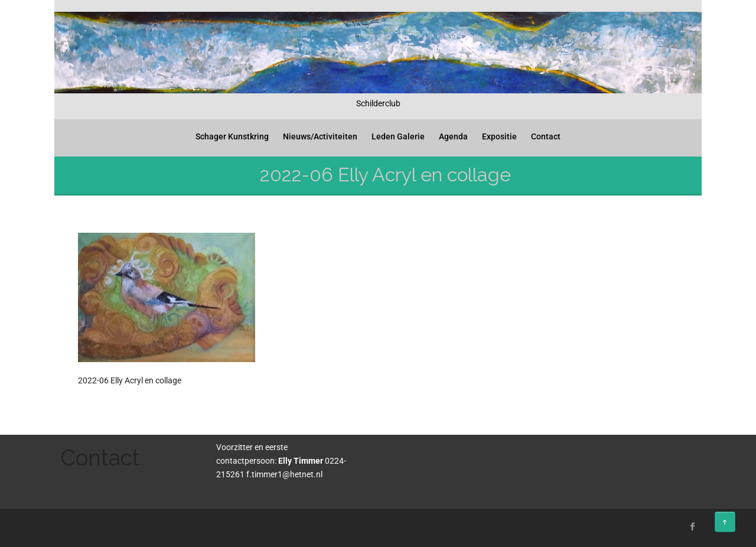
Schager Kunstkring (232, 136)
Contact (546, 136)
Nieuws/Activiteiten (320, 136)
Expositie (499, 136)
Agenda (453, 136)
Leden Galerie (398, 136)
